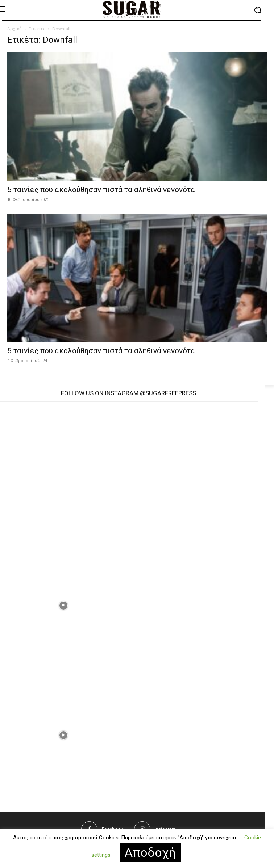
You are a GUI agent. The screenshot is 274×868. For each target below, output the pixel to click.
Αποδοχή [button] (150, 852)
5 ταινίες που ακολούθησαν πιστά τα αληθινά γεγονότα (101, 190)
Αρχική (14, 29)
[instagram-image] (193, 476)
